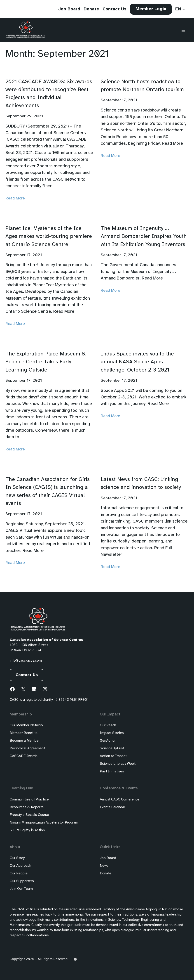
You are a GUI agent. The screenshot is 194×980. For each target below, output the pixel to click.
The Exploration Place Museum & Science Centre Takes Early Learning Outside (46, 362)
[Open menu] (183, 30)
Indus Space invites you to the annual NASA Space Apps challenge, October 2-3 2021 (137, 362)
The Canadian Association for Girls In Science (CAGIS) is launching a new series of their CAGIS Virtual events (48, 491)
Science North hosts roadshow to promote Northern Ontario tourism (142, 86)
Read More (15, 198)
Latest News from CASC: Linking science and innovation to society (141, 483)
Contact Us (27, 675)
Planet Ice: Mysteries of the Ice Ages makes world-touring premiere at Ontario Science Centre (49, 237)
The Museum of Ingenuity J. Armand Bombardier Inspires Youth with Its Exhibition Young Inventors (144, 237)
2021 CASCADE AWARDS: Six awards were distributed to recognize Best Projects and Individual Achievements (49, 94)
